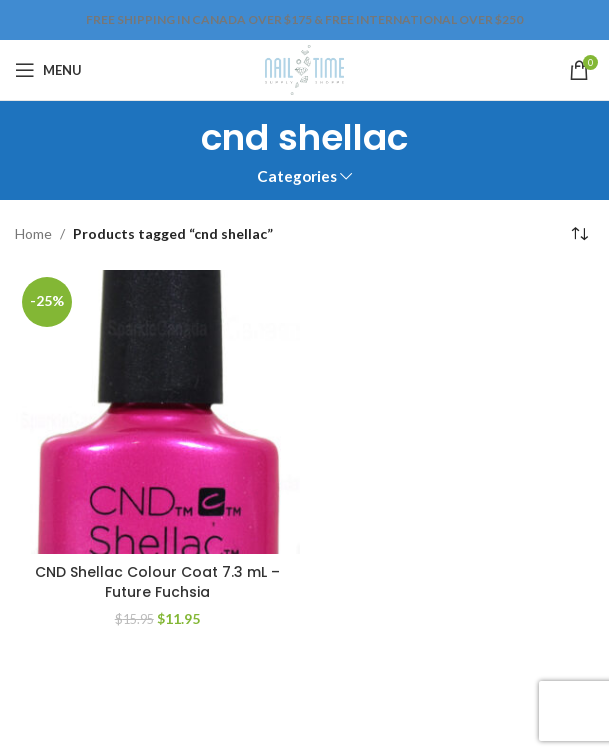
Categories (297, 176)
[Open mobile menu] (48, 70)
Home (33, 233)
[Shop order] (579, 235)
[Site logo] (304, 68)
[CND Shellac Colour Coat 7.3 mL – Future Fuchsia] (157, 412)
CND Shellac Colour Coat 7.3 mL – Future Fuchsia (157, 582)
